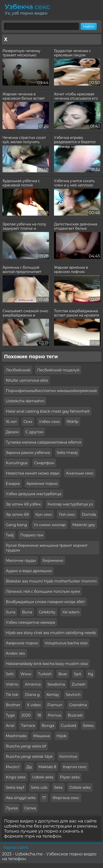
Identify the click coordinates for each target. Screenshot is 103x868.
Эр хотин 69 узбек (23, 504)
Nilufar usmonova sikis (27, 380)
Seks (58, 787)
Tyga (10, 715)
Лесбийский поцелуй (58, 370)
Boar (63, 674)
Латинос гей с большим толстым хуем (43, 591)
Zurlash (79, 684)
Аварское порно (22, 643)
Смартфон (44, 463)
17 (44, 798)
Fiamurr (55, 705)
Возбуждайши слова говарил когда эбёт (45, 602)
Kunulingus (17, 463)
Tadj (10, 535)
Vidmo (12, 684)
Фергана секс (66, 798)
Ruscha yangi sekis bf (26, 746)
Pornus (54, 715)
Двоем (12, 432)
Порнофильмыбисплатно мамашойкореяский (51, 391)
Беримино (53, 560)
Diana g (32, 695)
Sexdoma (56, 684)
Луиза (12, 808)
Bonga (48, 725)
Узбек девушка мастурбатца (34, 494)
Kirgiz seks (16, 777)
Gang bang (16, 525)
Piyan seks (70, 777)
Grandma (78, 705)
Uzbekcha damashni (25, 401)
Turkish (45, 674)
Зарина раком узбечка (28, 452)
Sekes (88, 725)
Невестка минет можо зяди (33, 473)
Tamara (28, 725)
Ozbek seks (80, 787)
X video (34, 705)
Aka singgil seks (21, 798)
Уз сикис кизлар (50, 525)
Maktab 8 (47, 767)
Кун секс (44, 514)
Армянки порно (42, 483)
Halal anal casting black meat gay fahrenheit (48, 411)
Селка (30, 808)
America (33, 684)
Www (26, 674)
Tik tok (12, 695)
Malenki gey (84, 525)
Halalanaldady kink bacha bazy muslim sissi (47, 664)
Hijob (62, 736)
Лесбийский (18, 370)
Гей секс (67, 514)
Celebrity (47, 612)
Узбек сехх (49, 422)
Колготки (68, 756)
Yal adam (71, 612)
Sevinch (73, 695)
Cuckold (68, 725)
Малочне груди (21, 560)
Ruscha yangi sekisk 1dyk (29, 756)
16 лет (11, 422)
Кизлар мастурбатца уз (70, 504)
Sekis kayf (15, 787)
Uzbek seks (43, 777)
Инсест (13, 767)
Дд (29, 767)
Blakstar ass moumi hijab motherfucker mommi (51, 581)
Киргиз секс (75, 767)
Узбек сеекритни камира (30, 622)
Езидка (13, 483)
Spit (78, 674)
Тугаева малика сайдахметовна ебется (43, 442)
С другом (34, 432)
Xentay (53, 695)
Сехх (28, 422)
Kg (91, 674)
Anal (10, 725)
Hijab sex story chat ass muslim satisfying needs (51, 633)
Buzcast (75, 715)
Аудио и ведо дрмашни (29, 571)
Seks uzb (39, 787)
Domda (89, 514)
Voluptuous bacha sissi (66, 643)
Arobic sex (15, 653)
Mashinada (16, 736)
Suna (11, 612)
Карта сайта (16, 847)
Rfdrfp (72, 422)
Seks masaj (67, 452)
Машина (41, 736)
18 (39, 715)
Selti (10, 674)
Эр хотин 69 (17, 514)
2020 (26, 715)
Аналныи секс (80, 473)
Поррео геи (32, 535)
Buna (27, 612)
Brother (13, 705)
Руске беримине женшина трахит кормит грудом (47, 548)
